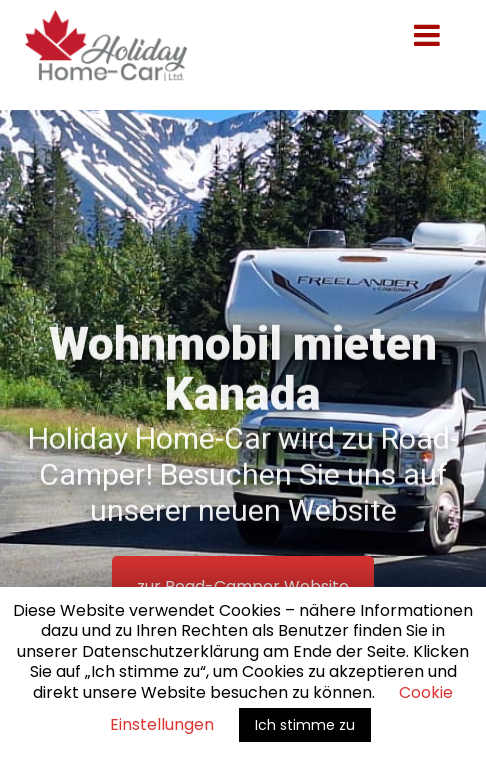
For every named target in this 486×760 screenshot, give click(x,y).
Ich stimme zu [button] (305, 725)
